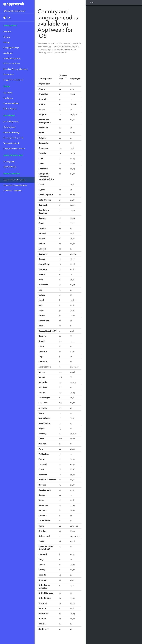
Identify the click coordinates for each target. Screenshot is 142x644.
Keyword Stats (9, 127)
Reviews (7, 37)
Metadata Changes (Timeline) (15, 69)
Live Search (8, 98)
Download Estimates (12, 58)
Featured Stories (10, 109)
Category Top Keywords (13, 138)
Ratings (7, 42)
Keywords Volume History (14, 148)
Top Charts (8, 93)
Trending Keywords (12, 143)
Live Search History (11, 103)
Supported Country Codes (14, 180)
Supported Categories (12, 190)
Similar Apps (9, 74)
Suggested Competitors (13, 80)
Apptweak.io (17, 4)
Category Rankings (11, 48)
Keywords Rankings (12, 133)
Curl (92, 3)
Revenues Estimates (12, 64)
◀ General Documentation (14, 11)
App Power (8, 53)
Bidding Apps (9, 161)
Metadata (7, 32)
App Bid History (10, 167)
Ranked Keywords (11, 122)
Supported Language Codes (15, 185)
